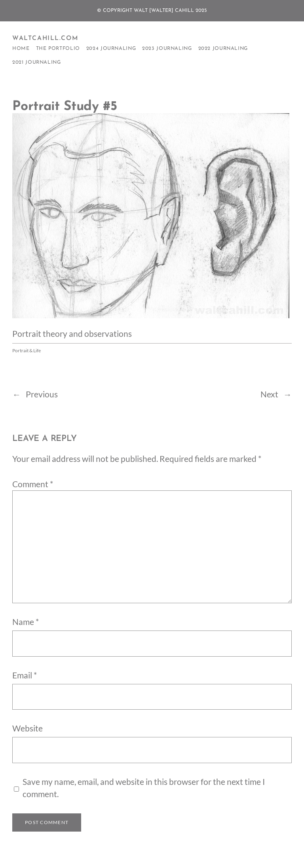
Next (269, 394)
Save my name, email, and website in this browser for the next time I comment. (144, 788)
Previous (42, 394)
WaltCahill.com (45, 38)
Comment (33, 484)
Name (26, 622)
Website (28, 728)
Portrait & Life (27, 350)
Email (25, 675)
